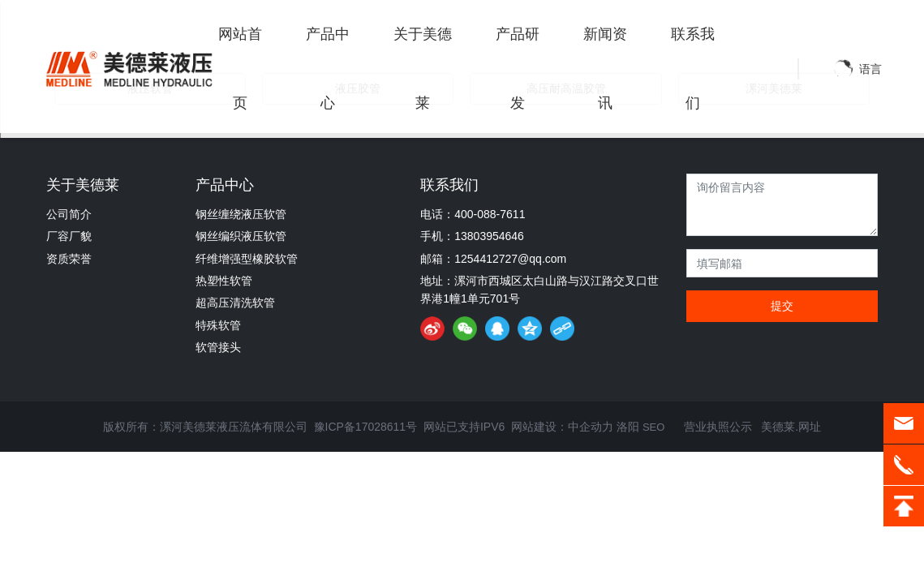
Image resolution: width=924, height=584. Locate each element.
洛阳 (628, 427)
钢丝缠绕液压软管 (241, 214)
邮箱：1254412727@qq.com (493, 259)
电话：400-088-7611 (473, 214)
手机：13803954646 (472, 236)
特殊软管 (218, 325)
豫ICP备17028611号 (366, 427)
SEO (653, 427)
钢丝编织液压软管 (241, 236)
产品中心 (225, 185)
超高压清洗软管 (235, 303)
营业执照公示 (716, 427)
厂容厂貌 (69, 236)
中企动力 (591, 427)
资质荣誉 (69, 259)
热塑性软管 (224, 281)
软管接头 (218, 347)
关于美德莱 (83, 185)
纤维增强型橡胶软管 (247, 259)
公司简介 (69, 214)
